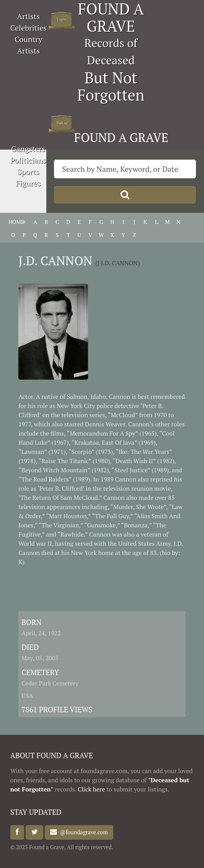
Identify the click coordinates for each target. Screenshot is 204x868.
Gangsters (28, 149)
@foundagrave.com (82, 832)
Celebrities (29, 28)
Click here (91, 789)
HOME (13, 222)
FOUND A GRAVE (121, 137)
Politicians (28, 160)
